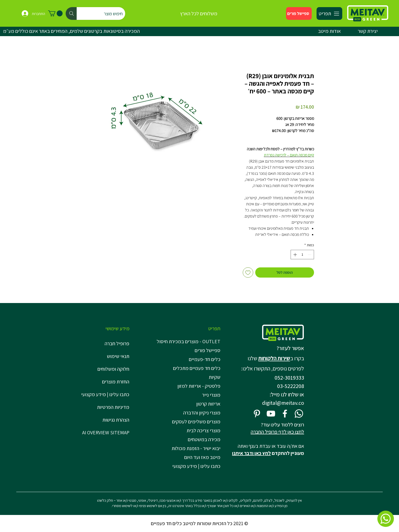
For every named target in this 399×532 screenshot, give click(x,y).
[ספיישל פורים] (299, 13)
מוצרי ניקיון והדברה (202, 413)
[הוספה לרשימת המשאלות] (248, 273)
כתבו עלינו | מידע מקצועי (105, 394)
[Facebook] (285, 414)
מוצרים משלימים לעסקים (196, 422)
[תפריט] (329, 13)
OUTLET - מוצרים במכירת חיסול (190, 341)
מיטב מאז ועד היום (202, 457)
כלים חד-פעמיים (205, 359)
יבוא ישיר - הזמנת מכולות (196, 448)
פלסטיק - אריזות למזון (199, 386)
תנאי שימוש (118, 356)
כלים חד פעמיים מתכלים (197, 368)
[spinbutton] (302, 255)
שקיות (215, 377)
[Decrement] (310, 255)
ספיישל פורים (208, 350)
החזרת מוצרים (116, 382)
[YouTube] (271, 414)
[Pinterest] (257, 414)
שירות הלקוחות (274, 358)
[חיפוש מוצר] (95, 13)
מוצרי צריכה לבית (203, 430)
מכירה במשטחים (204, 439)
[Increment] (295, 255)
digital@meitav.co (283, 403)
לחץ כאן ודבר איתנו (251, 453)
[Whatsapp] (299, 414)
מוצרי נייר (211, 395)
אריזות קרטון (208, 404)
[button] (55, 13)
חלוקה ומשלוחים (113, 369)
